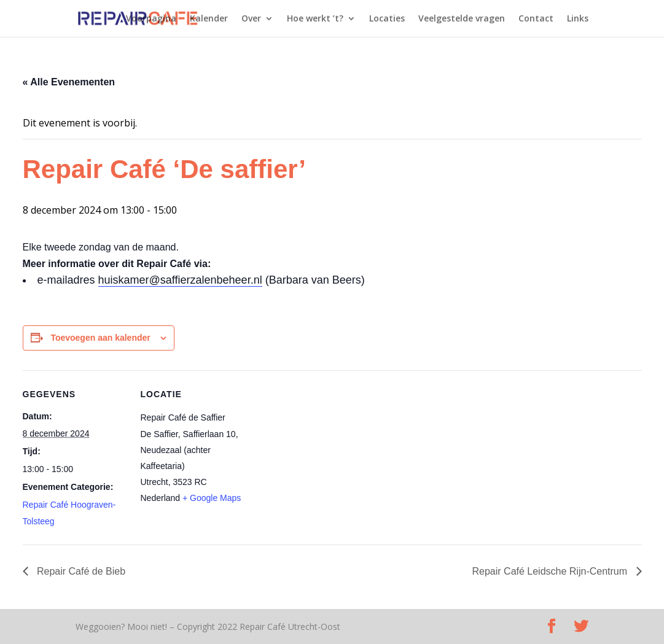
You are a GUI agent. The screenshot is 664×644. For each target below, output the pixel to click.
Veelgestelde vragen (462, 19)
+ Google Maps (212, 498)
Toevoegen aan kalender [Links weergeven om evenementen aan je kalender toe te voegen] (100, 338)
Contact (536, 19)
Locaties (387, 19)
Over (251, 19)
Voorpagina (151, 19)
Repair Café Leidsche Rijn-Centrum (551, 571)
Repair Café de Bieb (80, 571)
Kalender (209, 19)
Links (578, 19)
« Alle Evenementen (69, 82)
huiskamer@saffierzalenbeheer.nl (180, 280)
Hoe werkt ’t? (315, 19)
